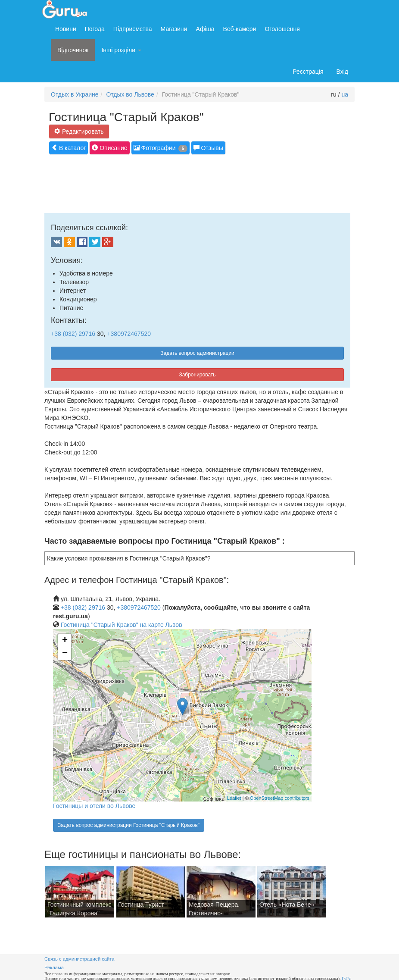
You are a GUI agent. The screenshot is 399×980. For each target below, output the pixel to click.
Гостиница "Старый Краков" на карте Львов (122, 625)
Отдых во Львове (130, 94)
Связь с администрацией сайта (79, 959)
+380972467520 (129, 334)
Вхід (342, 72)
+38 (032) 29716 (73, 334)
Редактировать (79, 131)
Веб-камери (240, 29)
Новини (66, 29)
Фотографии (161, 148)
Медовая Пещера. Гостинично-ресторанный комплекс (221, 913)
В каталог (69, 148)
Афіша (205, 29)
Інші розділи (121, 50)
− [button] (65, 654)
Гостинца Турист (141, 905)
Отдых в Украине (75, 94)
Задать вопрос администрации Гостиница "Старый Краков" (129, 825)
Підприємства (133, 29)
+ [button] (65, 641)
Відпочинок (73, 50)
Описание (109, 148)
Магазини (174, 29)
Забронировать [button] (197, 375)
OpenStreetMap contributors (280, 798)
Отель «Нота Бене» (287, 905)
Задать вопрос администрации (197, 353)
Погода (95, 29)
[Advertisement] (201, 183)
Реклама (54, 967)
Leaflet (234, 798)
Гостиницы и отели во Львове (94, 806)
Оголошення (282, 29)
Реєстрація (308, 72)
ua (345, 94)
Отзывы (208, 148)
